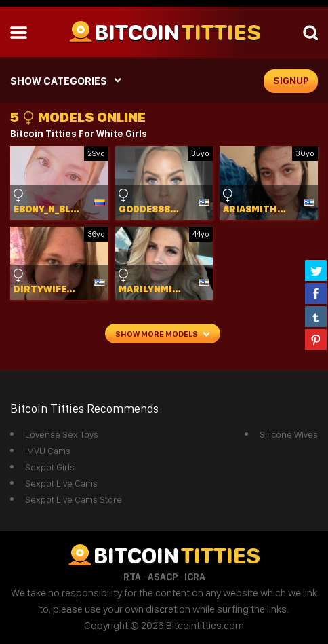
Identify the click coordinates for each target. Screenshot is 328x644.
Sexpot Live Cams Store (74, 499)
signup (291, 81)
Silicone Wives (289, 434)
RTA (132, 577)
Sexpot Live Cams (61, 483)
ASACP (163, 577)
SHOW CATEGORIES (59, 81)
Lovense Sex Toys (62, 434)
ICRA (195, 577)
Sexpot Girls (50, 467)
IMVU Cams (48, 451)
